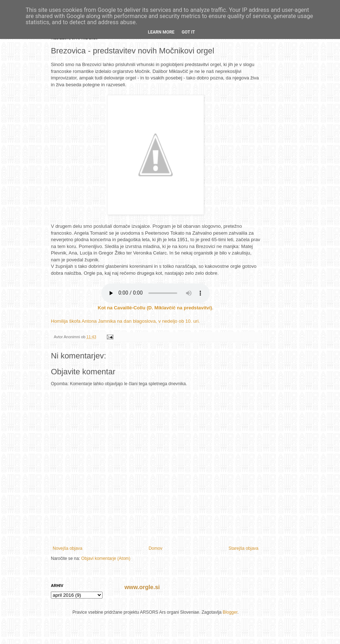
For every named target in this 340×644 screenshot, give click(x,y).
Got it (188, 32)
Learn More (161, 32)
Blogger (230, 612)
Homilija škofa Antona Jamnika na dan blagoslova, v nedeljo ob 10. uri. (125, 321)
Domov (156, 548)
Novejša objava (67, 548)
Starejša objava (243, 548)
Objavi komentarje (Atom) (106, 558)
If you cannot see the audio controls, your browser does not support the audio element (156, 293)
